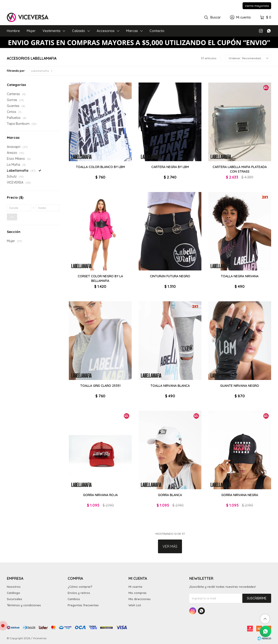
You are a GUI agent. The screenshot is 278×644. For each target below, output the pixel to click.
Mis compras (138, 593)
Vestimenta (51, 31)
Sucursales (15, 599)
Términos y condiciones (24, 605)
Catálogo (13, 593)
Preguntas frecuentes (83, 605)
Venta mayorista (257, 6)
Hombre (13, 31)
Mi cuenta (135, 587)
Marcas (132, 31)
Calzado (79, 31)
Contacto (157, 31)
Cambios (74, 599)
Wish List (135, 605)
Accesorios (106, 31)
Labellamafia (40, 71)
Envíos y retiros (79, 593)
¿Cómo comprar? (80, 587)
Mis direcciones (140, 599)
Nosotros (14, 587)
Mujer (31, 31)
